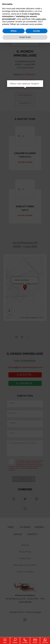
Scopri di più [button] (25, 37)
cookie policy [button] (41, 19)
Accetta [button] (36, 31)
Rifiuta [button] (14, 31)
